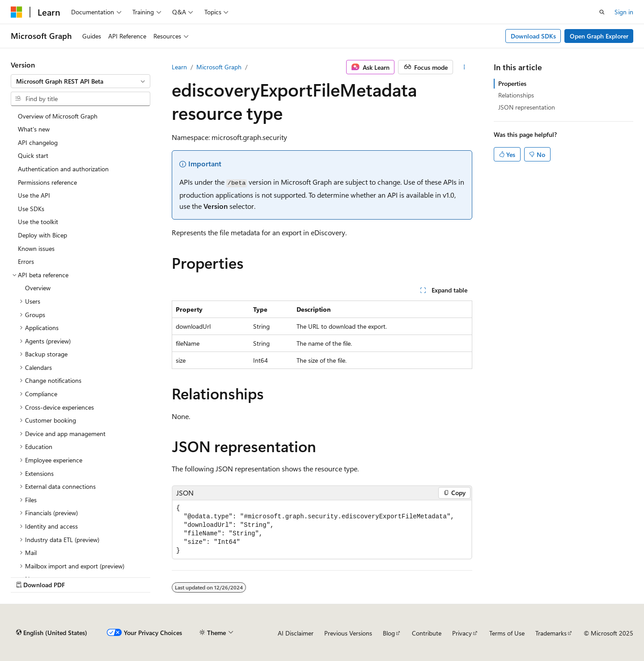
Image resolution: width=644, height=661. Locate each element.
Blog (389, 633)
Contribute (427, 633)
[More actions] (464, 67)
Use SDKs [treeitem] (31, 209)
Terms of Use (507, 633)
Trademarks (551, 633)
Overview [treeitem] (38, 288)
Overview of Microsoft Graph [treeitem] (58, 116)
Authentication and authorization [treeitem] (63, 169)
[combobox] (80, 81)
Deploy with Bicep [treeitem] (42, 235)
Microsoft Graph (219, 67)
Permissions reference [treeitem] (47, 182)
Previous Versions (348, 633)
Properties (512, 83)
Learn (179, 67)
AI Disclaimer (296, 633)
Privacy (462, 633)
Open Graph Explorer (599, 36)
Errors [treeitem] (26, 261)
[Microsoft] (17, 12)
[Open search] (602, 12)
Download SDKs (533, 36)
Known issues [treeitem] (36, 248)
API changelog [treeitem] (38, 142)
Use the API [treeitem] (34, 195)
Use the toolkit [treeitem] (38, 222)
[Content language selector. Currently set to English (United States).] (52, 633)
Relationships (516, 95)
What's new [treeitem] (34, 129)
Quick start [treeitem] (33, 155)
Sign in (624, 12)
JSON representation (527, 107)
